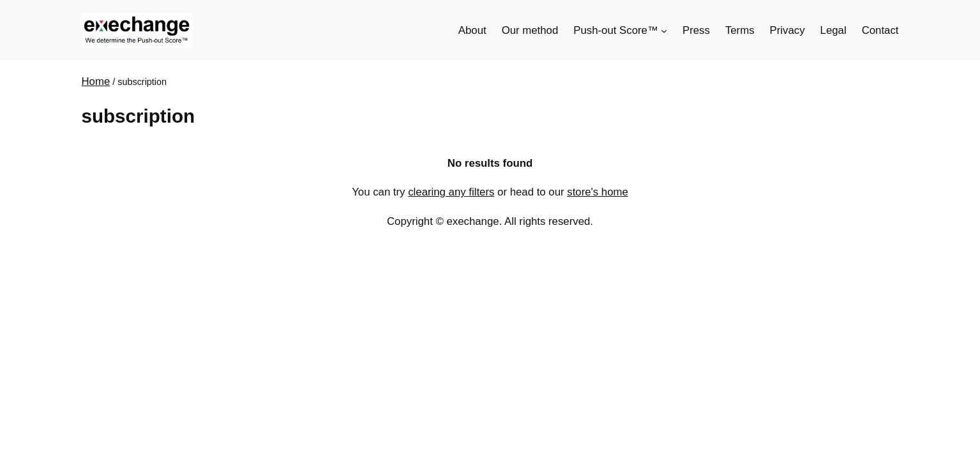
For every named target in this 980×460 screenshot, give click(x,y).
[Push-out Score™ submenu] (664, 31)
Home (96, 81)
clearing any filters (451, 192)
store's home (598, 192)
